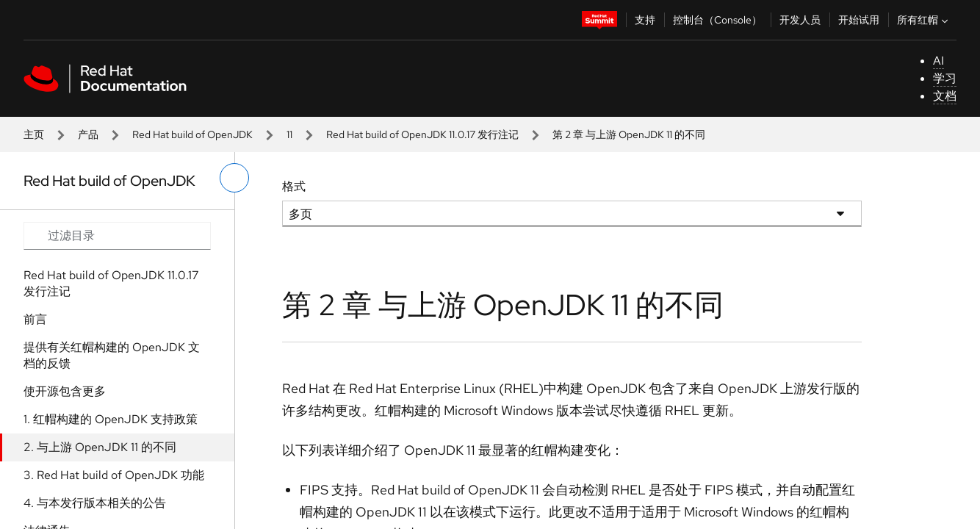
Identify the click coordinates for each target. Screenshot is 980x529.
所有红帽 (924, 20)
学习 (945, 78)
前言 (35, 319)
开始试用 (859, 20)
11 (289, 134)
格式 (294, 186)
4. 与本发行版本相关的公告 (95, 503)
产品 (88, 134)
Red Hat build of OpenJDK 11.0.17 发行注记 (422, 134)
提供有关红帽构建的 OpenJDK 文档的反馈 (112, 355)
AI (938, 61)
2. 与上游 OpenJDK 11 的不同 (100, 447)
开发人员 (800, 20)
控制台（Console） (717, 20)
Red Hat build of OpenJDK (192, 134)
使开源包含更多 (65, 391)
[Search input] (117, 236)
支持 (645, 20)
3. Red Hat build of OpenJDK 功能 (114, 475)
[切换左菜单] (234, 178)
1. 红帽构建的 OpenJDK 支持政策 (111, 419)
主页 (34, 134)
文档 (945, 96)
